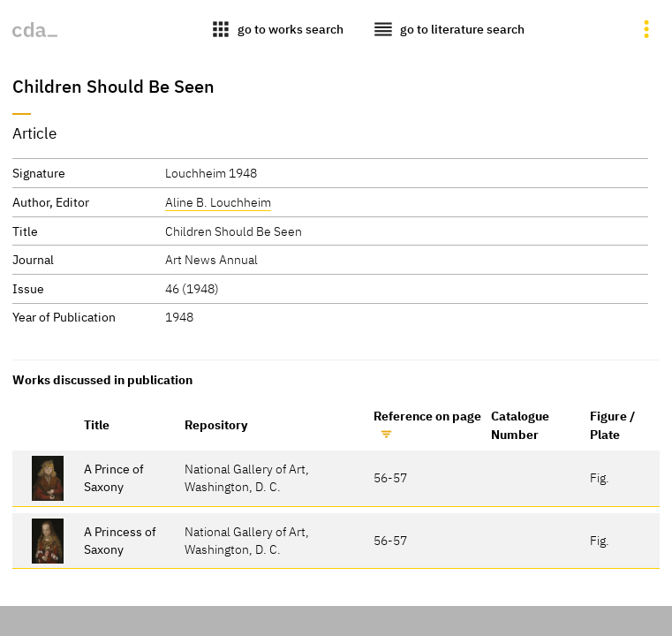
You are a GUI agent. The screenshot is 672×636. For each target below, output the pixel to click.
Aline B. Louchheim (218, 202)
